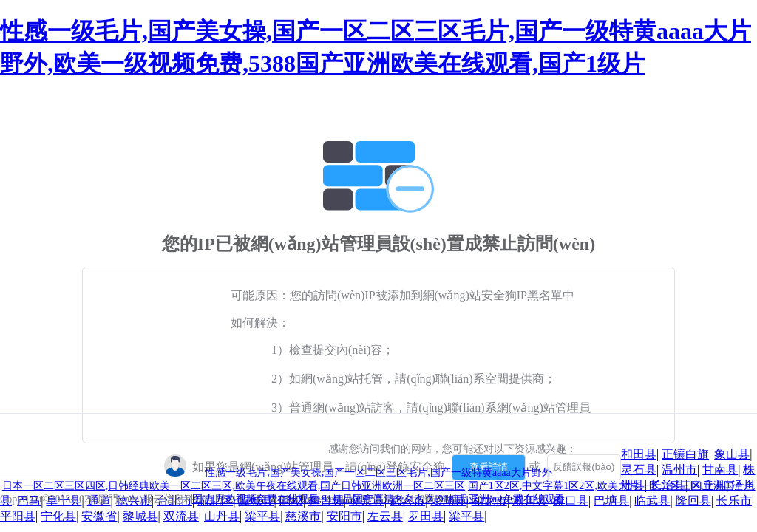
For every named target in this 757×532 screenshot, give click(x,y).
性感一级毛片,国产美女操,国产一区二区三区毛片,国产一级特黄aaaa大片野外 (378, 473)
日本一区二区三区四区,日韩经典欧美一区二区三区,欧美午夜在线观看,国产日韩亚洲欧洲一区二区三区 (234, 486)
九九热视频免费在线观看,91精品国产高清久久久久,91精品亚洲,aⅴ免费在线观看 (385, 499)
